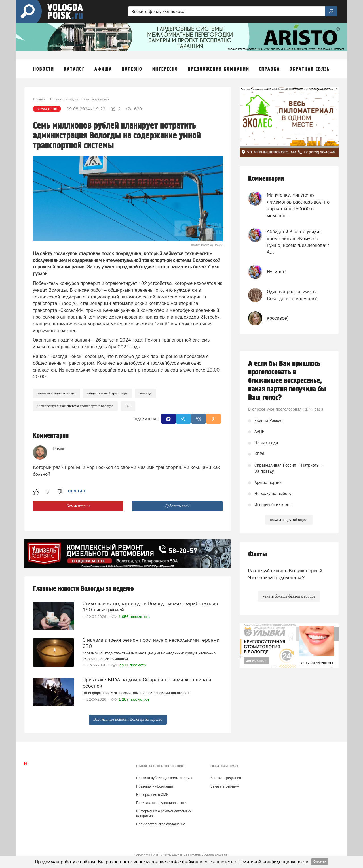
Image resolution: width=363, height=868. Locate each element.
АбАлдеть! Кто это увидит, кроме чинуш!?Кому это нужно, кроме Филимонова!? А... (298, 242)
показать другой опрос (289, 520)
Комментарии (78, 506)
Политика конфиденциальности (161, 803)
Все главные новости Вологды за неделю (128, 719)
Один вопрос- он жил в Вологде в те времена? (292, 295)
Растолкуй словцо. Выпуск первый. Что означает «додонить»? (286, 574)
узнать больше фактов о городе (289, 596)
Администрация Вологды (56, 393)
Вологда (145, 393)
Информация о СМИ (152, 795)
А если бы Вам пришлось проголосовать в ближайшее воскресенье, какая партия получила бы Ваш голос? (287, 381)
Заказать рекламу (225, 786)
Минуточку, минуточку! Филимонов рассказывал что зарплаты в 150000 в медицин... (298, 205)
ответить (77, 491)
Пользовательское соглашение (161, 824)
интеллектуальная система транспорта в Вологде (75, 406)
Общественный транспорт (107, 393)
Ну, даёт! (276, 272)
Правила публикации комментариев (165, 778)
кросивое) (278, 318)
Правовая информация (154, 786)
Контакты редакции (226, 778)
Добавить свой (177, 506)
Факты (258, 554)
